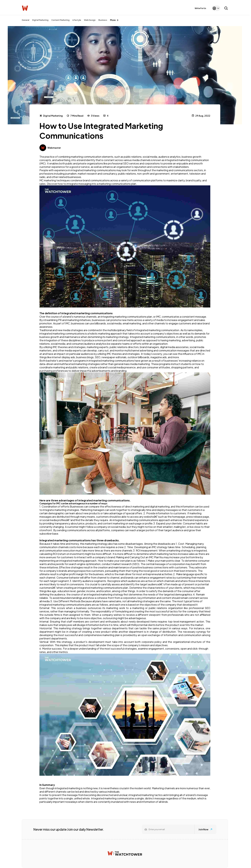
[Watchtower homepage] (125, 853)
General (26, 20)
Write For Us (200, 8)
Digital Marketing (40, 20)
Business (103, 20)
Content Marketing (60, 20)
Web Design (90, 20)
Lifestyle (77, 20)
